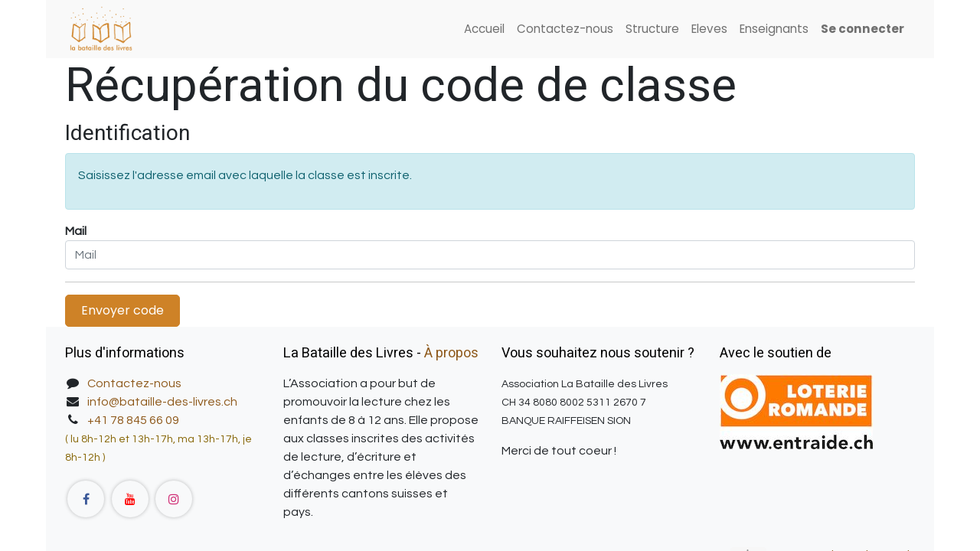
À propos (451, 353)
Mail (76, 231)
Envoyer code (122, 310)
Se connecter (862, 29)
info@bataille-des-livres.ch (162, 402)
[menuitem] (484, 29)
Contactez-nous (134, 383)
